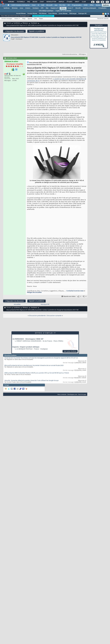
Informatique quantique (46, 11)
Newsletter (51, 2)
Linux (21, 8)
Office (92, 5)
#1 (86, 58)
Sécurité (78, 8)
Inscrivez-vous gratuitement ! (43, 16)
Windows (15, 8)
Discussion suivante (54, 316)
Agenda (30, 19)
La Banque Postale (24, 349)
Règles (41, 19)
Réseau (63, 8)
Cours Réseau (53, 14)
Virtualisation (102, 8)
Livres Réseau (63, 14)
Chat (42, 2)
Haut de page (82, 394)
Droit (77, 2)
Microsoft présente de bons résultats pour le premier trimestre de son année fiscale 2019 (34, 366)
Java (56, 5)
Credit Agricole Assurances (29, 341)
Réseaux (25, 23)
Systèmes (106, 5)
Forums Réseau (32, 14)
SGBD (86, 5)
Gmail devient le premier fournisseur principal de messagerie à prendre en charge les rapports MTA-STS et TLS (41, 358)
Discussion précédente (37, 316)
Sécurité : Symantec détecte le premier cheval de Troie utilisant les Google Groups (31, 381)
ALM (43, 5)
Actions (17, 19)
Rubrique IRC (83, 14)
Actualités (17, 305)
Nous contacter (62, 394)
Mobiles (98, 5)
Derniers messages (7, 19)
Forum (9, 23)
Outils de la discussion (69, 54)
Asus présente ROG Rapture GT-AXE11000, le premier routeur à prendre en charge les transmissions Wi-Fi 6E (46, 37)
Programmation (77, 5)
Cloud (34, 5)
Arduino (28, 8)
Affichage (82, 54)
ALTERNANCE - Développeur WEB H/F (28, 339)
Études (69, 2)
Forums (11, 2)
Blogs (35, 2)
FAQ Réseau (43, 14)
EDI (69, 5)
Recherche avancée (103, 19)
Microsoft (49, 5)
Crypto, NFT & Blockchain (63, 11)
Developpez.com (72, 394)
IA (38, 5)
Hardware (36, 8)
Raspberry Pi (55, 8)
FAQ (28, 2)
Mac (47, 8)
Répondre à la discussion (14, 31)
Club (84, 2)
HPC (42, 8)
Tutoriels (21, 2)
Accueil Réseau (21, 14)
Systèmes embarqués (89, 8)
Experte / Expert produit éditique (26, 347)
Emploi (61, 2)
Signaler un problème (36, 31)
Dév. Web (62, 5)
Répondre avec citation (69, 296)
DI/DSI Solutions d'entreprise (21, 5)
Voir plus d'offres (70, 351)
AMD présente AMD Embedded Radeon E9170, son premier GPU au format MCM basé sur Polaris (37, 373)
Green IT (70, 8)
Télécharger (73, 14)
